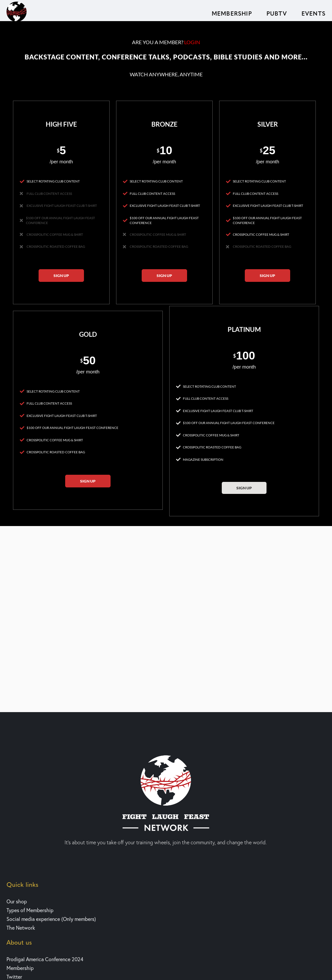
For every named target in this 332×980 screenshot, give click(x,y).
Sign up (61, 276)
